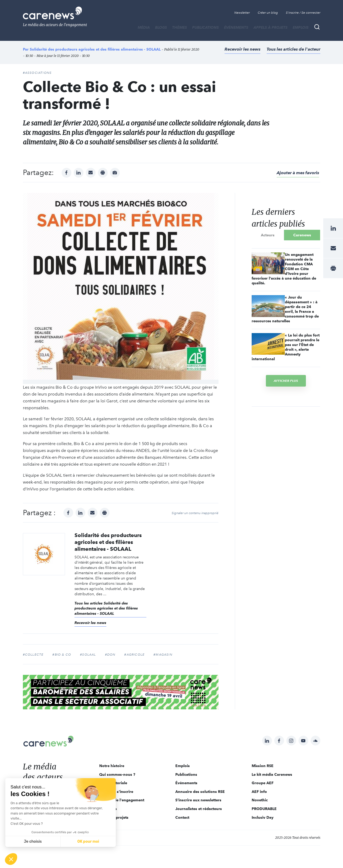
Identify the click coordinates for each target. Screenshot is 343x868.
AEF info (259, 792)
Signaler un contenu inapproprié (195, 513)
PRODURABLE (264, 809)
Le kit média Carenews (272, 774)
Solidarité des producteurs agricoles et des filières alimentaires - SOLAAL (95, 49)
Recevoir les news (242, 49)
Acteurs (268, 235)
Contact (182, 817)
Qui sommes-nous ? (117, 774)
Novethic (260, 800)
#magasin (163, 655)
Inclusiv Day (263, 817)
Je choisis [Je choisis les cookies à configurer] (33, 842)
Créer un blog (268, 13)
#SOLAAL (88, 655)
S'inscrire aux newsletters (198, 800)
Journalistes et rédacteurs (199, 809)
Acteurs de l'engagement (122, 800)
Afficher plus (286, 381)
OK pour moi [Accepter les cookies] (88, 842)
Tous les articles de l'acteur (294, 49)
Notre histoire (112, 766)
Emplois (301, 27)
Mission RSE (263, 766)
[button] (11, 859)
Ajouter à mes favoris (298, 173)
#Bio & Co (62, 655)
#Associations (37, 73)
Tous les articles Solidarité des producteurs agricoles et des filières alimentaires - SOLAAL (106, 608)
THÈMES (180, 27)
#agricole (134, 655)
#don (110, 655)
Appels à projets (270, 27)
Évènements (236, 27)
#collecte (33, 655)
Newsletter (242, 13)
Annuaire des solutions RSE (200, 792)
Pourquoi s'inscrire (116, 792)
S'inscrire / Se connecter (303, 13)
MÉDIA (144, 27)
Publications (205, 27)
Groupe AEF (263, 783)
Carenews (302, 235)
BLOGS (161, 27)
